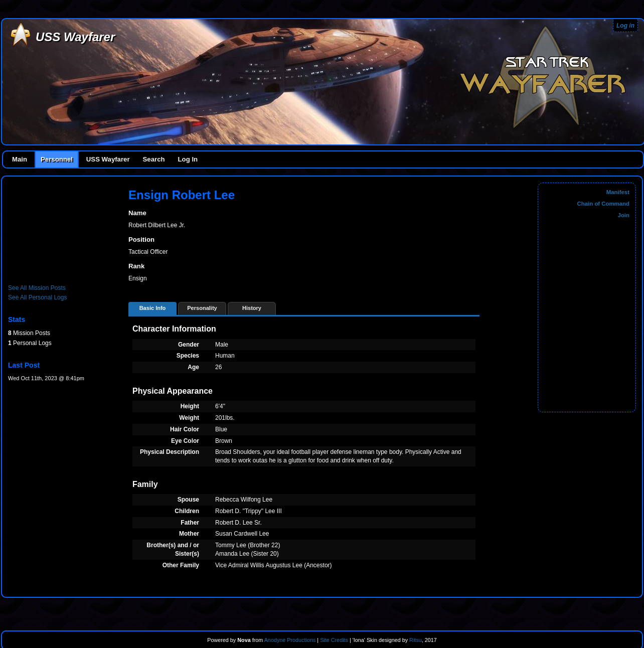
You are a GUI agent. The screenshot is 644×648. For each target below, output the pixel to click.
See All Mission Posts (37, 288)
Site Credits (334, 640)
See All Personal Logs (37, 297)
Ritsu (415, 640)
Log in (625, 26)
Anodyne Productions (290, 640)
